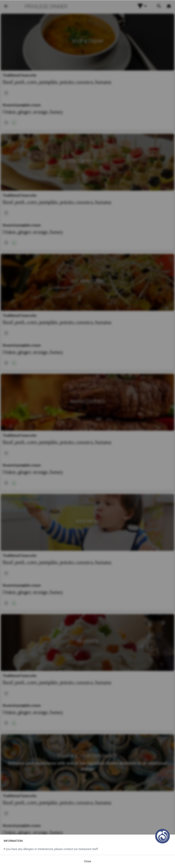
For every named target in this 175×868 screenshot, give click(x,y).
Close (87, 861)
